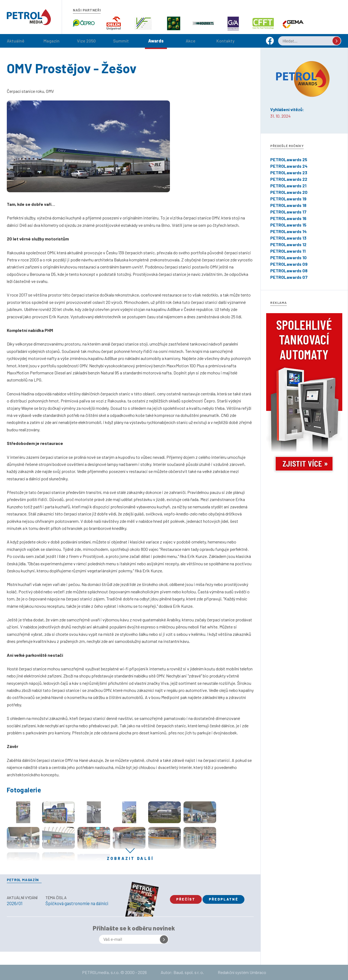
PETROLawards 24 (289, 166)
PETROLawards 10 (288, 257)
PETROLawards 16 (288, 218)
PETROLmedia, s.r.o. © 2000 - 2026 (114, 972)
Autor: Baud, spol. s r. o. (182, 972)
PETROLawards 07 (289, 277)
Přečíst (186, 899)
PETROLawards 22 (289, 179)
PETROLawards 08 (289, 271)
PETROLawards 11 (288, 251)
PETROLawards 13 (288, 238)
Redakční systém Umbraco (242, 972)
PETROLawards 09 (289, 264)
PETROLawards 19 (288, 199)
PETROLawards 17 (288, 212)
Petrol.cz (29, 17)
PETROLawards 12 (288, 244)
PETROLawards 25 (289, 159)
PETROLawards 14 (288, 231)
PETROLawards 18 (288, 205)
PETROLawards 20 (289, 192)
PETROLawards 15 (288, 225)
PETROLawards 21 (288, 186)
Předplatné (223, 899)
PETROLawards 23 (289, 173)
